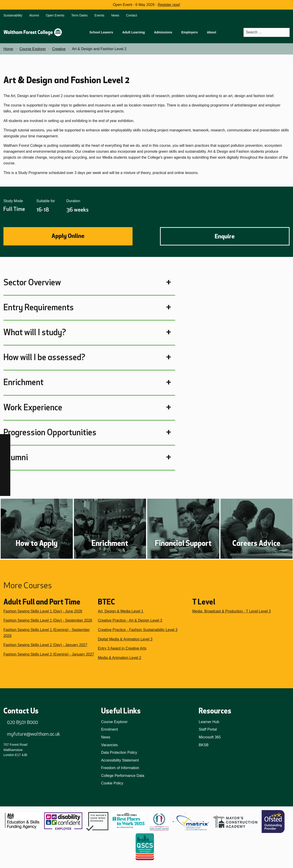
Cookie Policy (112, 783)
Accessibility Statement (120, 760)
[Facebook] (5, 439)
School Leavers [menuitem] (101, 32)
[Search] (286, 32)
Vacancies (110, 745)
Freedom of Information (120, 768)
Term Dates (79, 15)
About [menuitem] (212, 32)
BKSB (204, 745)
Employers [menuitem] (190, 32)
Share (271, 208)
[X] (5, 491)
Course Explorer (114, 722)
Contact (132, 15)
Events (99, 15)
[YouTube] (5, 480)
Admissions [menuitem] (163, 32)
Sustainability (13, 15)
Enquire (225, 236)
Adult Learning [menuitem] (134, 32)
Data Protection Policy (119, 752)
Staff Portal (208, 729)
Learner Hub (209, 722)
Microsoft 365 (210, 737)
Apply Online (68, 236)
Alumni (34, 15)
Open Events (55, 15)
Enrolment (110, 729)
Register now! (169, 5)
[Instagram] (5, 450)
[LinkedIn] (5, 470)
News (115, 15)
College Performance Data (123, 776)
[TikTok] (5, 460)
